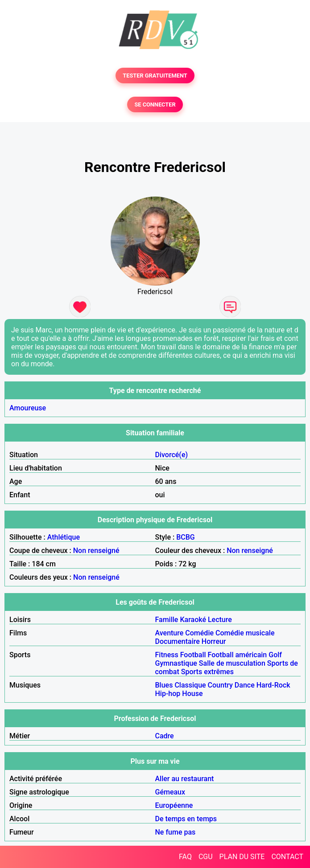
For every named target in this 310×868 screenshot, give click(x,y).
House (192, 694)
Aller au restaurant (185, 779)
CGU (206, 857)
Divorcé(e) (172, 455)
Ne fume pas (176, 832)
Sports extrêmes (207, 672)
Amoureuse (28, 408)
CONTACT (287, 857)
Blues (164, 685)
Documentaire (178, 641)
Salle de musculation (232, 663)
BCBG (186, 537)
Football (193, 655)
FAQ (185, 857)
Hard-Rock (273, 685)
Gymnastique (176, 663)
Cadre (165, 736)
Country (220, 685)
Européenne (174, 805)
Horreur (214, 641)
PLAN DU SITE (242, 857)
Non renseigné (96, 551)
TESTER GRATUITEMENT (155, 76)
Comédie (199, 633)
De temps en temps (186, 819)
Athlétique (64, 537)
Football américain (238, 655)
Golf (275, 655)
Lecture (220, 620)
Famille (167, 620)
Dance (245, 685)
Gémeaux (170, 792)
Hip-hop (168, 694)
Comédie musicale (245, 633)
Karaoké (193, 620)
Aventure (169, 633)
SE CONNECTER (155, 104)
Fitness (167, 655)
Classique (190, 685)
